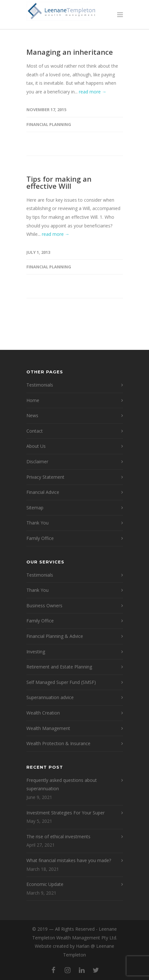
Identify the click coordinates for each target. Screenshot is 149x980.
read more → (93, 92)
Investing (36, 652)
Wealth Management (48, 728)
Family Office (40, 538)
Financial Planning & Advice (55, 636)
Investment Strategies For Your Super (65, 813)
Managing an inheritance (70, 52)
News (32, 415)
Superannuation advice (50, 697)
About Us (36, 446)
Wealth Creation (43, 713)
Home (33, 400)
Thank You (37, 523)
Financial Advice (43, 492)
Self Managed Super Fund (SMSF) (61, 682)
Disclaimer (37, 461)
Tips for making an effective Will (59, 182)
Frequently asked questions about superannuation (62, 784)
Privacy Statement (45, 477)
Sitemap (35, 508)
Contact (35, 431)
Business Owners (44, 605)
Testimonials (40, 385)
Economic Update (45, 884)
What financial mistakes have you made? (69, 860)
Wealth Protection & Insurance (58, 743)
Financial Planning (49, 124)
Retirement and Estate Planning (59, 667)
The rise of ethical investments (58, 836)
